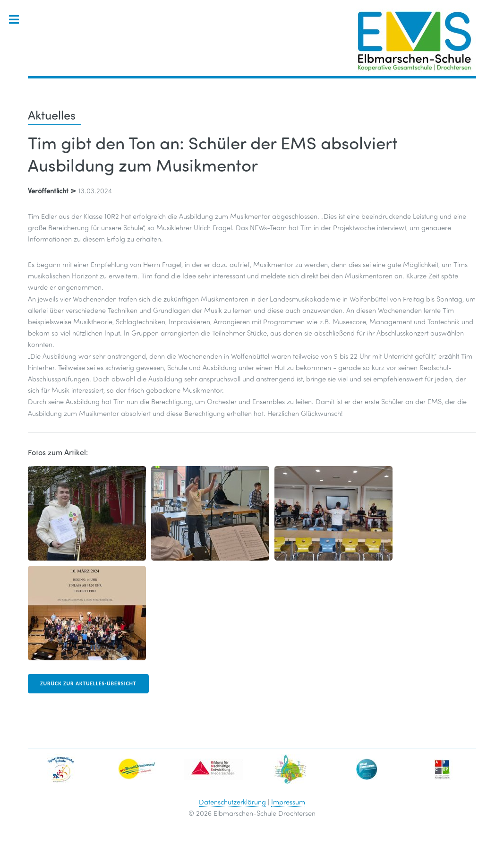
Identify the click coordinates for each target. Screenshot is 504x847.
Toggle (19, 20)
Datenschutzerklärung (232, 802)
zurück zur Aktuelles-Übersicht (88, 683)
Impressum (288, 802)
